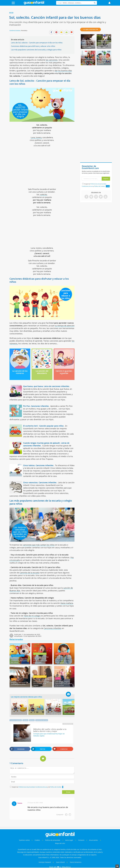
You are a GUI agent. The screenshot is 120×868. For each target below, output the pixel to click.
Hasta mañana (67, 603)
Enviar (68, 792)
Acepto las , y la (37, 787)
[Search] (95, 3)
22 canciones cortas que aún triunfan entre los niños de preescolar (41, 660)
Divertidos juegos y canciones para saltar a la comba (64, 683)
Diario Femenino (76, 862)
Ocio (11, 13)
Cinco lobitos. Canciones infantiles (38, 465)
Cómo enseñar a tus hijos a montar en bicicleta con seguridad (104, 44)
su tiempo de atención (65, 326)
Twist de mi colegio (32, 616)
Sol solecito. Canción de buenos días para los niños (19, 661)
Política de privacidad (53, 840)
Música (32, 720)
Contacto (81, 840)
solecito (44, 195)
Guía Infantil (60, 862)
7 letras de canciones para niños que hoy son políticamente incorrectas (63, 660)
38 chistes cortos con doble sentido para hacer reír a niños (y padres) (103, 60)
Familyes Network (45, 862)
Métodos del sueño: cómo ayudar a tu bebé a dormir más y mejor (87, 44)
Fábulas (25, 720)
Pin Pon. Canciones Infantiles (36, 406)
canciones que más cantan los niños (39, 545)
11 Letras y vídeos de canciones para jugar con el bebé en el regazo (41, 683)
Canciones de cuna (42, 720)
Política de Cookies (56, 787)
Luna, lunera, (36, 137)
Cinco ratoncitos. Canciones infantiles (40, 482)
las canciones (52, 60)
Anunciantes (94, 840)
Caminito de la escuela (29, 573)
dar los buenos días (63, 71)
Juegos (14, 679)
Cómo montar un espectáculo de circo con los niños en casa (88, 61)
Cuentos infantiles (16, 720)
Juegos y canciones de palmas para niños (20, 683)
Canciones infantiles (53, 628)
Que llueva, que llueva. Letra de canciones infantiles (46, 386)
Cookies (37, 840)
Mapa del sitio (60, 843)
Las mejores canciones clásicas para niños (26, 697)
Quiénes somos (24, 840)
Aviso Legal (69, 840)
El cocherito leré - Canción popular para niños (43, 426)
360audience (66, 867)
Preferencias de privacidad (27, 787)
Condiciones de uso (41, 787)
